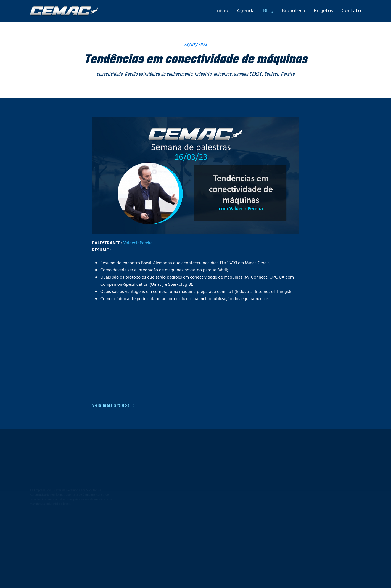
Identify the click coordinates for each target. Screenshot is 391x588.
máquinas (223, 74)
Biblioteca (294, 11)
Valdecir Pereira (279, 74)
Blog (268, 11)
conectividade (110, 74)
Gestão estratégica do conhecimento (159, 74)
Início (222, 11)
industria (203, 74)
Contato (351, 11)
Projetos (323, 11)
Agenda (246, 11)
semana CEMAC (248, 74)
